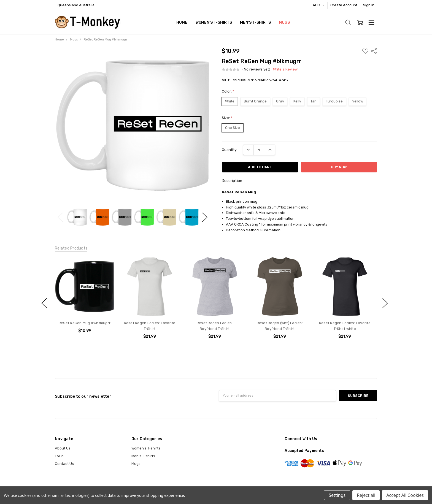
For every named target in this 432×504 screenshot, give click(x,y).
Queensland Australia (76, 5)
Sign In (369, 5)
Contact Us (64, 464)
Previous (60, 217)
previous (44, 303)
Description (232, 181)
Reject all (366, 495)
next (385, 303)
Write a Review (285, 69)
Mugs (284, 22)
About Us (63, 448)
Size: (227, 118)
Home (182, 22)
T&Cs (59, 456)
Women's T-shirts (214, 22)
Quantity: (229, 150)
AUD (319, 5)
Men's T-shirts (255, 22)
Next (205, 217)
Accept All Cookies (405, 495)
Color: (228, 91)
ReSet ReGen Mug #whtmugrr (85, 323)
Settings (337, 495)
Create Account (344, 5)
